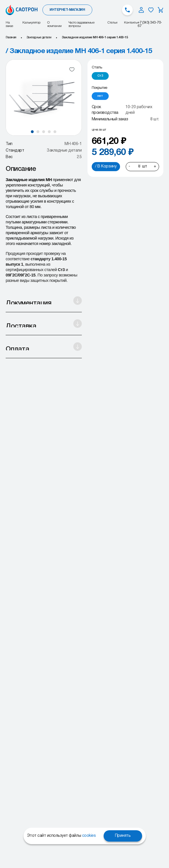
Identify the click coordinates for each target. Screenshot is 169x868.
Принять (123, 836)
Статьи (112, 23)
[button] (32, 132)
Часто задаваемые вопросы (81, 24)
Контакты (131, 23)
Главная (11, 37)
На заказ (9, 24)
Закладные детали (39, 37)
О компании (54, 24)
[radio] (100, 76)
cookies (89, 836)
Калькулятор (31, 23)
